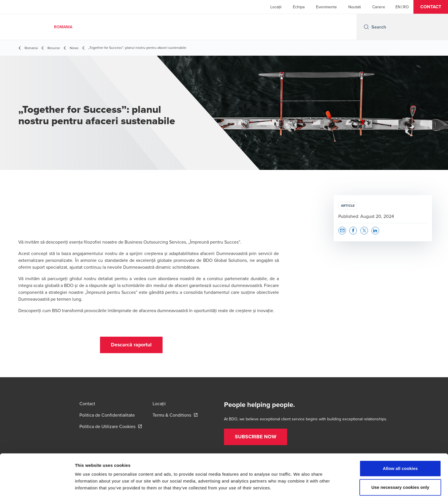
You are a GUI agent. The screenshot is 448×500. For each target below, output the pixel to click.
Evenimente (326, 7)
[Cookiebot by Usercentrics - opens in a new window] (37, 489)
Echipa (299, 7)
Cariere (379, 7)
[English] (398, 7)
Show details (300, 489)
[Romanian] (406, 7)
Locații (276, 7)
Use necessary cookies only (400, 467)
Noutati (355, 7)
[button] (431, 7)
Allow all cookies (400, 448)
